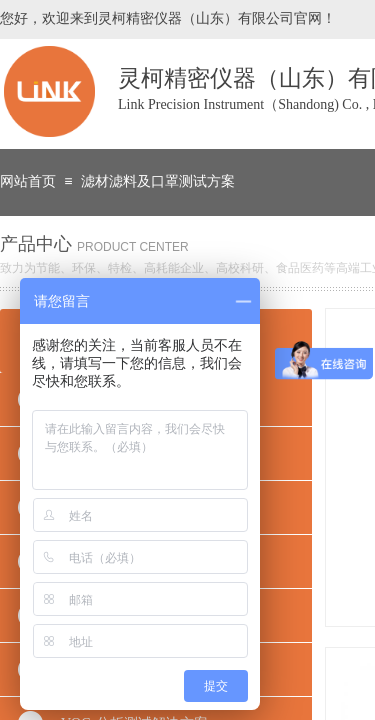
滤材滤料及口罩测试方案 (158, 181)
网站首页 (28, 181)
